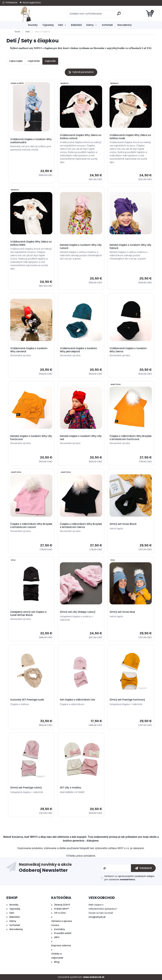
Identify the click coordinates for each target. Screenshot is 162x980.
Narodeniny (125, 25)
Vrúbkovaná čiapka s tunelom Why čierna (128, 350)
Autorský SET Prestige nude (27, 700)
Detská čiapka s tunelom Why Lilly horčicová (31, 438)
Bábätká (76, 25)
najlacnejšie (16, 61)
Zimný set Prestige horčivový (127, 700)
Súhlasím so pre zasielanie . (129, 878)
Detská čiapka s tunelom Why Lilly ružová (81, 247)
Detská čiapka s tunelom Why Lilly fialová (130, 247)
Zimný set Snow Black (123, 524)
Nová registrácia (32, 3)
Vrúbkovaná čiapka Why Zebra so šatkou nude (130, 137)
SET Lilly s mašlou (71, 788)
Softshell (107, 25)
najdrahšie (34, 61)
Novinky (33, 25)
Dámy (90, 25)
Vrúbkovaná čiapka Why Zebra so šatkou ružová (81, 137)
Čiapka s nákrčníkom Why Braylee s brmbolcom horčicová (130, 438)
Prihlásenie (12, 3)
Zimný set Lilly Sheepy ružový (78, 612)
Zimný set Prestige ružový (26, 788)
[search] (119, 15)
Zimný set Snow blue (122, 612)
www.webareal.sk (94, 977)
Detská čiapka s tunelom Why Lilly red (81, 438)
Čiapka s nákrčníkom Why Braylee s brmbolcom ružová (31, 526)
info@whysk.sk (97, 917)
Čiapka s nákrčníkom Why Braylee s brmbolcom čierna (81, 526)
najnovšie (50, 61)
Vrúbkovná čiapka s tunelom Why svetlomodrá (31, 141)
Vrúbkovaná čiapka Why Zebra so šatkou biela (31, 243)
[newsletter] (143, 868)
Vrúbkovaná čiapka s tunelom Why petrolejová (78, 350)
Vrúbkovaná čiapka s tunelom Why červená (29, 350)
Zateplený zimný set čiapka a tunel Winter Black (28, 614)
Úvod (17, 32)
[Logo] (26, 14)
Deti (61, 25)
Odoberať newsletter (60, 868)
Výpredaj (48, 25)
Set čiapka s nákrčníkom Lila (77, 700)
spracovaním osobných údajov (136, 876)
